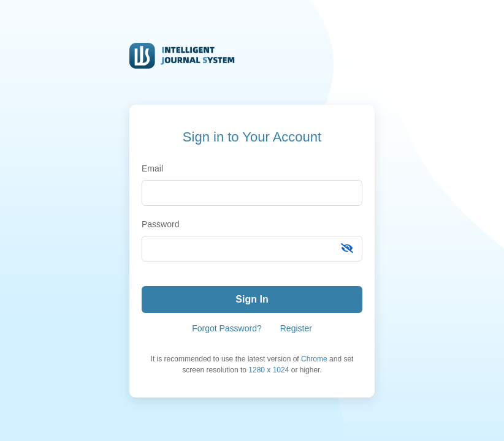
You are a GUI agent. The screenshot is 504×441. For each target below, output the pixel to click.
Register (296, 328)
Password (160, 224)
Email (152, 168)
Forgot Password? (227, 328)
